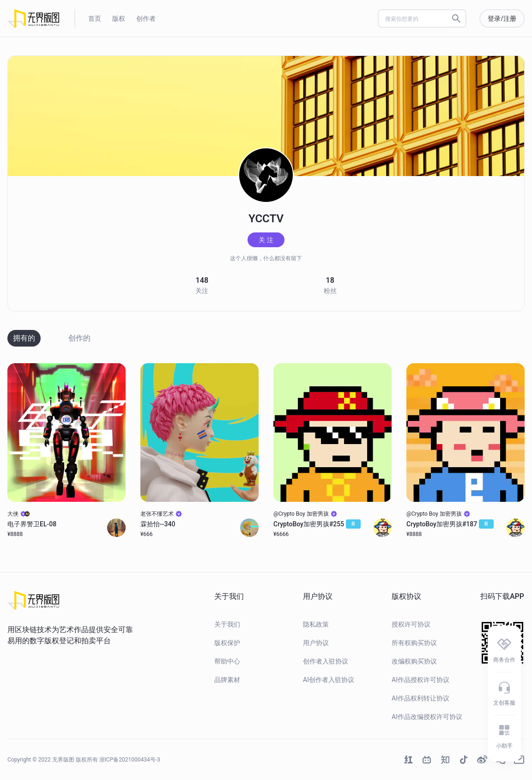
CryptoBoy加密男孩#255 (317, 524)
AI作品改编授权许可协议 (427, 717)
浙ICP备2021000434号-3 (130, 760)
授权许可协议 (411, 624)
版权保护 (227, 643)
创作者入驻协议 (326, 661)
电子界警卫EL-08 (32, 524)
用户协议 (316, 643)
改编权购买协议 (414, 661)
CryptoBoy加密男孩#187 (450, 524)
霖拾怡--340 (158, 524)
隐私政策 (316, 624)
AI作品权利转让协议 (420, 698)
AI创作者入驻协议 (329, 680)
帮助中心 (227, 661)
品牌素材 (227, 680)
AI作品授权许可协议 (420, 680)
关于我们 (227, 624)
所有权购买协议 (414, 643)
